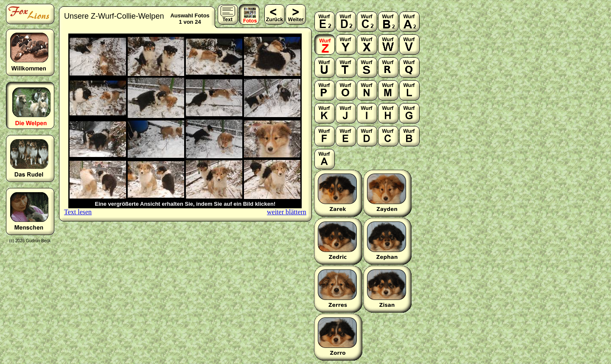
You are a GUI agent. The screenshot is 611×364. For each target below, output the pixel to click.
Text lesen (78, 212)
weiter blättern (287, 212)
